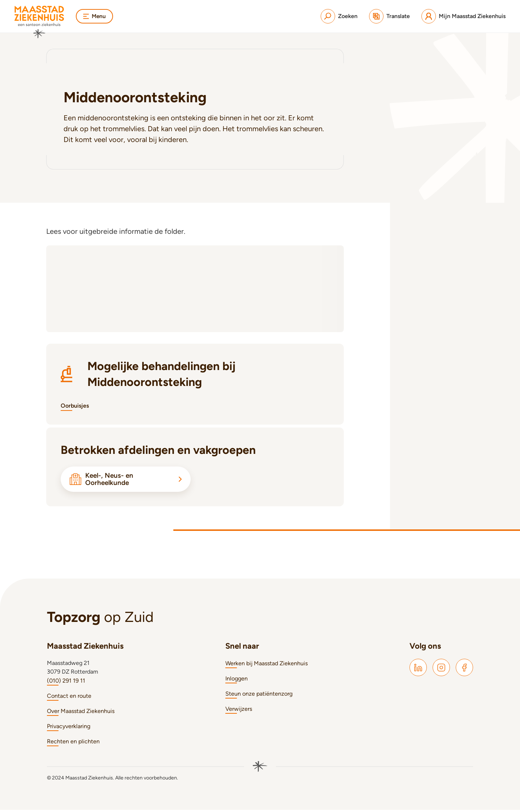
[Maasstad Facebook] (464, 670)
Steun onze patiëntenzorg (259, 696)
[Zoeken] (339, 16)
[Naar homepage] (39, 22)
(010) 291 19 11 (66, 683)
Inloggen (237, 681)
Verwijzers (239, 711)
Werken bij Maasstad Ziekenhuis (266, 665)
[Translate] (389, 16)
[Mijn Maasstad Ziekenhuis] (463, 16)
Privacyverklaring (69, 728)
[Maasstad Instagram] (441, 670)
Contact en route (69, 698)
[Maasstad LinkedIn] (418, 670)
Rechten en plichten (73, 744)
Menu (95, 16)
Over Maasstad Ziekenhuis (81, 713)
